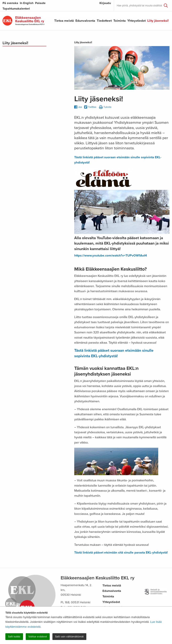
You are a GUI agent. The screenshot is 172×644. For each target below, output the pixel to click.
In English (27, 3)
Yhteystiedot (136, 21)
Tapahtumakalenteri (16, 9)
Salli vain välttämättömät (69, 637)
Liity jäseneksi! (158, 21)
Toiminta (120, 21)
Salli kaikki (14, 637)
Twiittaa (90, 107)
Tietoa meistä (64, 21)
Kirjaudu (105, 3)
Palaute (40, 3)
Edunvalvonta (85, 21)
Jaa (78, 107)
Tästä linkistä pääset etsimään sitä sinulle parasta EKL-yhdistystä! (121, 553)
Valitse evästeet (38, 637)
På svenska (10, 3)
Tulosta (105, 107)
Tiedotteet (104, 21)
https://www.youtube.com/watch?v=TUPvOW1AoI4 (111, 255)
